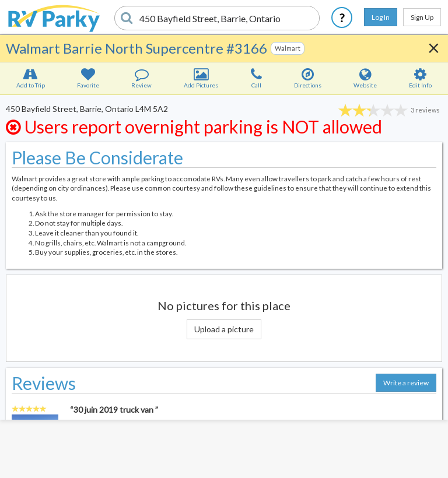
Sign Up (422, 17)
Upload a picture (224, 329)
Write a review (406, 383)
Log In (381, 17)
